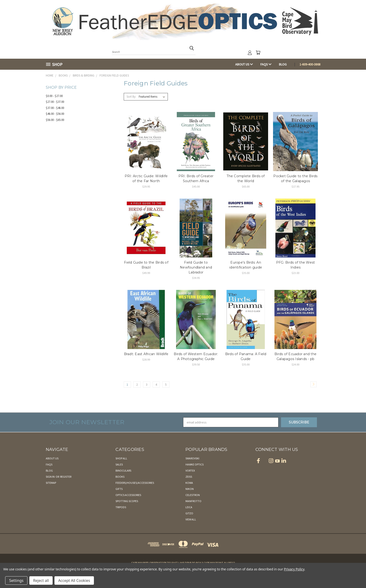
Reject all (41, 580)
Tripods (121, 507)
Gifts (119, 489)
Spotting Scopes (127, 501)
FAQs (266, 64)
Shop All (121, 458)
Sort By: (131, 97)
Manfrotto (193, 501)
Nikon (190, 489)
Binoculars (123, 471)
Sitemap (51, 483)
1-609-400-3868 (310, 64)
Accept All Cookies (74, 580)
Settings (16, 580)
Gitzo (189, 513)
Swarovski (192, 458)
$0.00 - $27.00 (54, 96)
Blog (283, 64)
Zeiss (189, 477)
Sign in (50, 477)
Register (66, 477)
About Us (244, 64)
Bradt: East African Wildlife (146, 354)
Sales (119, 464)
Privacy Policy (294, 569)
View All (191, 519)
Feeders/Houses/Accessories (135, 483)
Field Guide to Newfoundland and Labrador (196, 267)
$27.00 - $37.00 (55, 102)
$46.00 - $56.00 (55, 114)
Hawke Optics (195, 464)
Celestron (193, 495)
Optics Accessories (128, 495)
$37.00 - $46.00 (55, 108)
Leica (189, 507)
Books (120, 477)
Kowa (189, 483)
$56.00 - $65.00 (55, 120)
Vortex (190, 471)
